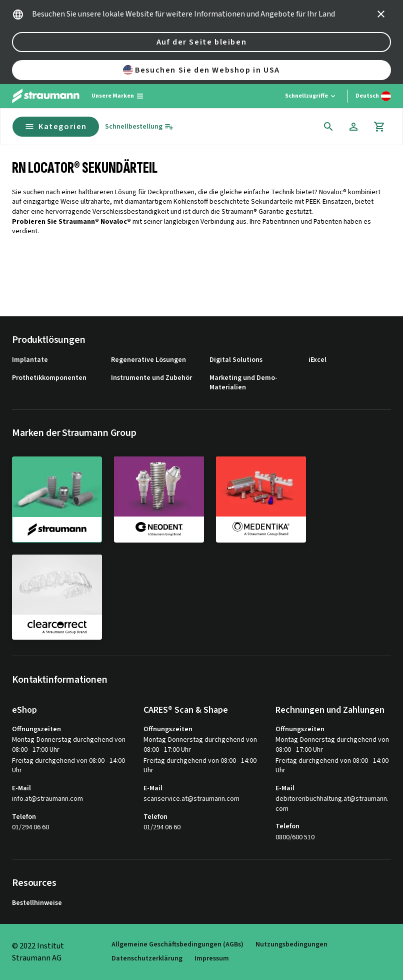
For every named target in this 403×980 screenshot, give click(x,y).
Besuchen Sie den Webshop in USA (201, 70)
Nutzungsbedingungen (291, 945)
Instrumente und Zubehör (151, 378)
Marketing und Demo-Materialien (243, 383)
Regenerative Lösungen (148, 360)
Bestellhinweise (37, 903)
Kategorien (56, 127)
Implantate (30, 360)
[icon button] (381, 14)
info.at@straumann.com (47, 799)
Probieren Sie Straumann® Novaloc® (71, 222)
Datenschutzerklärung (147, 959)
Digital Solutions (236, 360)
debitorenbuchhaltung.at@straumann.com (332, 804)
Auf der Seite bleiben (202, 42)
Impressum (212, 959)
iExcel (317, 360)
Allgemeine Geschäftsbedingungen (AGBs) (177, 945)
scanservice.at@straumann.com (191, 799)
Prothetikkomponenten (49, 378)
